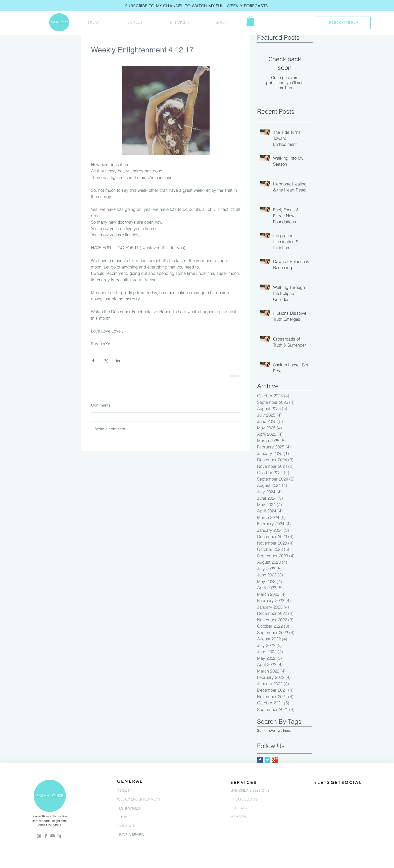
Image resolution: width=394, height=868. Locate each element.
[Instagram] (39, 836)
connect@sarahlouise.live (49, 816)
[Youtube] (53, 836)
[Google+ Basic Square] (275, 760)
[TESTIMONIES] (148, 808)
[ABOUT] (148, 791)
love (272, 730)
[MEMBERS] (261, 817)
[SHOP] (148, 817)
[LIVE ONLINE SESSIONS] (261, 791)
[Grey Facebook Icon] (46, 836)
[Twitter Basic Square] (267, 760)
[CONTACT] (148, 826)
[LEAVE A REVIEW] (148, 835)
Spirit (261, 730)
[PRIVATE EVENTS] (261, 799)
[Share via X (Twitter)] (106, 360)
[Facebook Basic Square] (260, 760)
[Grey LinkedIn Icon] (59, 836)
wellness (285, 730)
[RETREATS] (261, 808)
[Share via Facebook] (93, 360)
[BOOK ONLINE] (343, 23)
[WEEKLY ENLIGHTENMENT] (148, 799)
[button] (250, 21)
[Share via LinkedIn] (118, 360)
